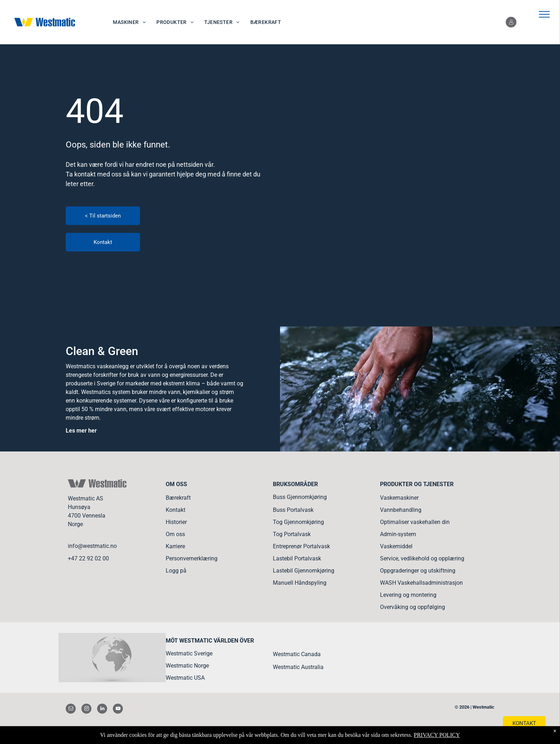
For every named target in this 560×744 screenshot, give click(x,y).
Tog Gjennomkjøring (298, 522)
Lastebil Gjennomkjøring (304, 571)
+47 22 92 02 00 (88, 558)
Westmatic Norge (187, 666)
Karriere (175, 546)
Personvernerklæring (192, 558)
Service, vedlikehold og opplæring (422, 558)
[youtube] (118, 710)
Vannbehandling (401, 510)
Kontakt (176, 510)
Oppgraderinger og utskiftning (418, 571)
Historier (176, 522)
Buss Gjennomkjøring (300, 497)
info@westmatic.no (92, 546)
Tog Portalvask (292, 534)
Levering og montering (408, 595)
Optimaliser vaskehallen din (415, 522)
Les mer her (81, 431)
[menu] (544, 14)
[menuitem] (129, 22)
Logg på (176, 571)
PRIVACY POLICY (437, 735)
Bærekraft (178, 498)
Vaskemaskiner (399, 498)
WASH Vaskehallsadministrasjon (421, 583)
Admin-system (398, 534)
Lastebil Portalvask (297, 558)
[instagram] (86, 710)
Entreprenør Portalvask (301, 546)
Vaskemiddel (396, 546)
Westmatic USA (185, 678)
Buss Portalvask (293, 510)
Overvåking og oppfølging (412, 607)
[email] (71, 710)
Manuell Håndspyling (300, 583)
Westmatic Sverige (189, 653)
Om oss (175, 534)
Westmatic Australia (298, 667)
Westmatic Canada (297, 654)
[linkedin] (102, 710)
